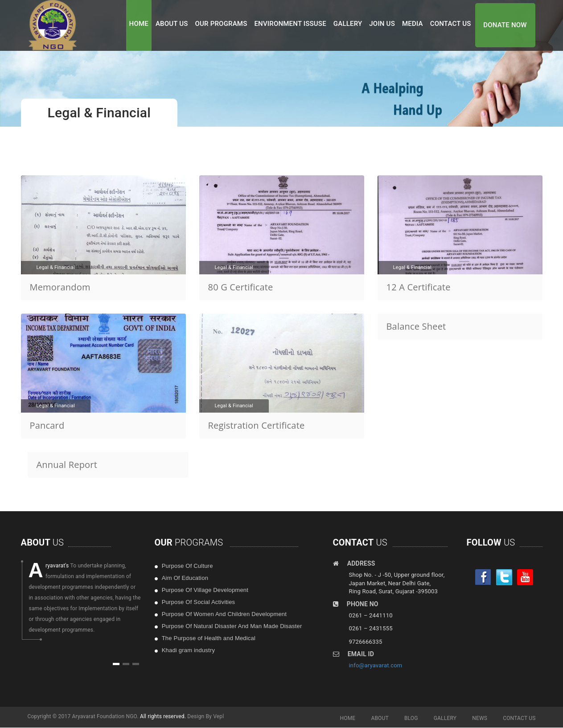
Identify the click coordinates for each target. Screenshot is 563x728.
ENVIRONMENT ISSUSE (290, 24)
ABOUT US (172, 24)
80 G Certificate (241, 287)
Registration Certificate (257, 425)
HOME (139, 24)
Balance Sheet (416, 326)
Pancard (47, 425)
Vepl (218, 716)
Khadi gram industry (188, 650)
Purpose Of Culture (187, 566)
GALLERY (348, 24)
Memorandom (60, 287)
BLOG (411, 718)
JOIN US (382, 24)
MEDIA (413, 24)
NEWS (480, 718)
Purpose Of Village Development (205, 590)
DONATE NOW (505, 25)
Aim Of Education (185, 578)
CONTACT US (451, 24)
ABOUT (380, 718)
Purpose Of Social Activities (199, 602)
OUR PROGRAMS (221, 24)
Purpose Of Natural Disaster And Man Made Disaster (232, 626)
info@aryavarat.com (376, 665)
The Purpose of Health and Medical (209, 638)
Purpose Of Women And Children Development (224, 614)
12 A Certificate (419, 287)
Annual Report (67, 465)
